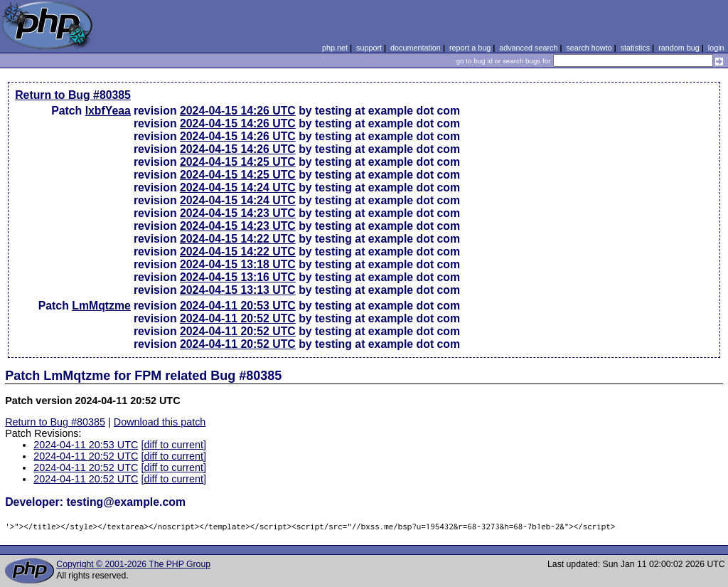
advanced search (528, 48)
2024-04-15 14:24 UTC (238, 187)
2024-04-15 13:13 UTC (238, 290)
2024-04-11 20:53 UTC (238, 306)
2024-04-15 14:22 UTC (238, 239)
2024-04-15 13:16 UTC (238, 277)
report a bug (470, 48)
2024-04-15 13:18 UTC (238, 264)
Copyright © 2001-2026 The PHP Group (133, 564)
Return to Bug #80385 (73, 95)
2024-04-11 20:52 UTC (238, 318)
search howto (589, 48)
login (716, 48)
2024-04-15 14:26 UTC (238, 111)
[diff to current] (173, 445)
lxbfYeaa (108, 111)
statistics (635, 48)
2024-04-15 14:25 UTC (238, 162)
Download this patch (160, 422)
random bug (679, 48)
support (369, 48)
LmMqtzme (101, 306)
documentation (416, 48)
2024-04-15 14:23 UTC (238, 213)
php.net (335, 48)
